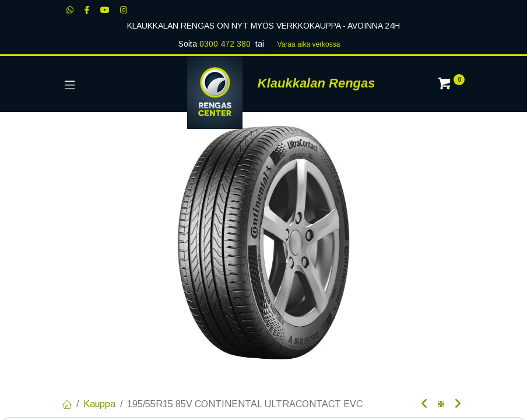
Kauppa (99, 404)
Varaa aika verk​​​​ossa (309, 44)
